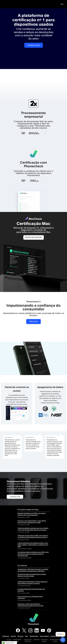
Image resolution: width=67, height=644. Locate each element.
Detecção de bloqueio (44, 640)
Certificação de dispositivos (28, 640)
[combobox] (9, 643)
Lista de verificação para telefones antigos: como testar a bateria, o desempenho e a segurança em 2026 (33, 545)
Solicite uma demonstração (34, 133)
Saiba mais (23, 133)
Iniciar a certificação (35, 181)
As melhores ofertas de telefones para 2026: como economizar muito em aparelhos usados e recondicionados (33, 554)
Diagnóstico (37, 640)
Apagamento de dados (17, 640)
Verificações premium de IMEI (55, 640)
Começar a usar (34, 45)
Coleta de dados (9, 640)
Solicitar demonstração (34, 237)
